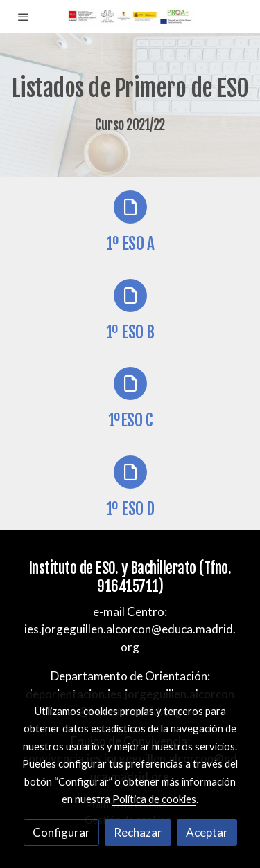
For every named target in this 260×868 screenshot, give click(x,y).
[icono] (130, 207)
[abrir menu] (24, 17)
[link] (130, 17)
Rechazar (138, 832)
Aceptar (207, 832)
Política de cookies (154, 799)
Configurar (61, 832)
